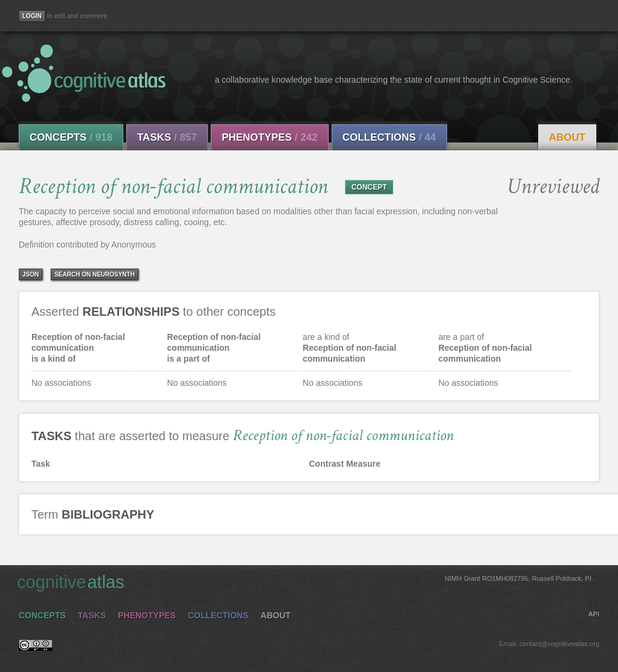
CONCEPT (369, 187)
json (31, 274)
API (594, 614)
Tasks (167, 137)
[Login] (32, 16)
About (567, 137)
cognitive (305, 581)
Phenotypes (270, 137)
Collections (389, 137)
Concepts (71, 137)
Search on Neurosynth (95, 274)
